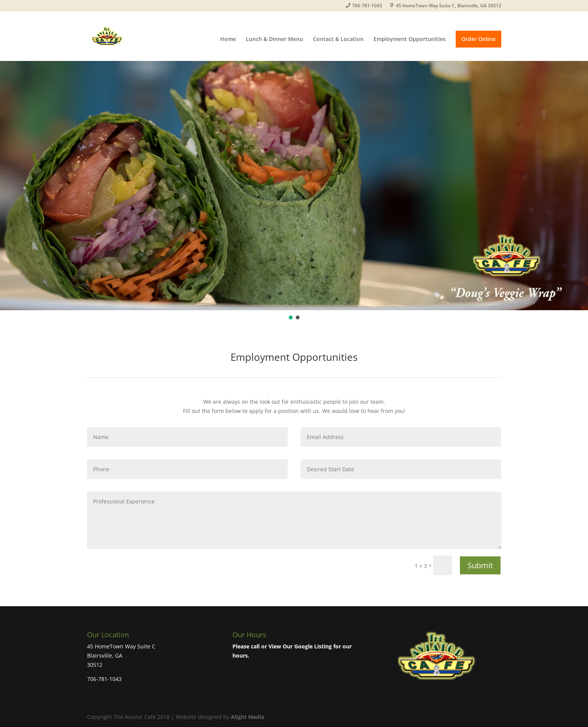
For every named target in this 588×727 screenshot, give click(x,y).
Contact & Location (338, 39)
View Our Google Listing (300, 646)
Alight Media (248, 717)
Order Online (478, 39)
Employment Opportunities (410, 39)
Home (228, 39)
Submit (480, 565)
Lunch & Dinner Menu (274, 39)
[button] (291, 317)
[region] (294, 191)
